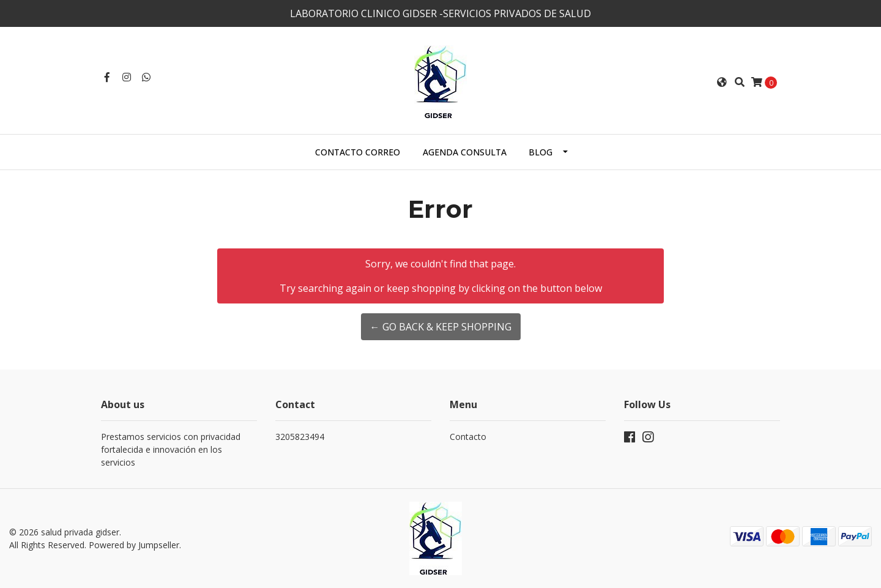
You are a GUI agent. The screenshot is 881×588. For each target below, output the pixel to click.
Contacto (468, 437)
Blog (541, 152)
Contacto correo (358, 152)
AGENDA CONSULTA (465, 152)
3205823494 (300, 437)
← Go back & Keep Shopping (441, 327)
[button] (722, 82)
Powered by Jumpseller (134, 545)
